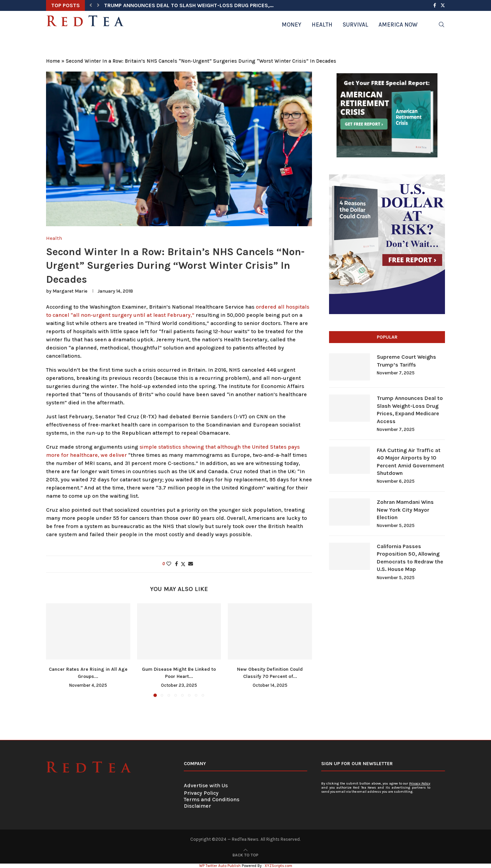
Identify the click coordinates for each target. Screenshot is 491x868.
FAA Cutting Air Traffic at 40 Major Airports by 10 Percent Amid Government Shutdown (411, 462)
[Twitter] (443, 5)
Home (53, 61)
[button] (91, 5)
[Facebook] (435, 5)
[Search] (442, 25)
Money (292, 25)
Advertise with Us (206, 785)
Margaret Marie (70, 291)
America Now (398, 25)
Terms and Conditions (212, 799)
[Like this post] (169, 564)
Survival (355, 25)
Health (322, 25)
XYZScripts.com (278, 866)
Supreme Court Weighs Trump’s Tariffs (406, 361)
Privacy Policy (201, 793)
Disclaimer (197, 806)
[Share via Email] (191, 564)
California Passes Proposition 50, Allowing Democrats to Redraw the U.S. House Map (410, 558)
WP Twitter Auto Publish (220, 866)
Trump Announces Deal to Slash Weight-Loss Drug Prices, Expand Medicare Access (410, 409)
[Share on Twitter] (183, 564)
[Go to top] (245, 855)
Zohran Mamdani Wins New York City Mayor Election (405, 510)
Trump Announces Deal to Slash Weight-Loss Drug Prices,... (189, 5)
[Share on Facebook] (176, 564)
